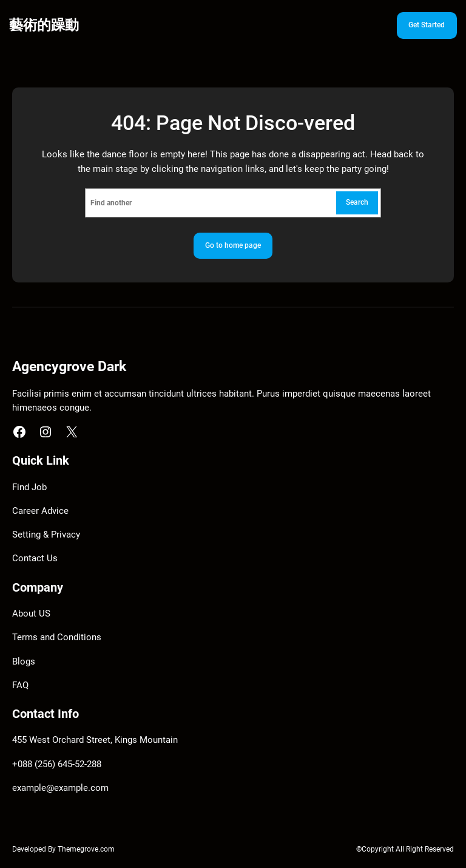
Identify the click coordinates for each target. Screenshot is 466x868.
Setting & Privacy (46, 535)
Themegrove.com (86, 849)
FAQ (20, 685)
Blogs (24, 662)
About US (31, 614)
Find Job (29, 487)
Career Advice (40, 511)
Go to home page (233, 245)
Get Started (427, 25)
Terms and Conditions (57, 637)
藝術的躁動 (44, 25)
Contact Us (35, 559)
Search (357, 202)
